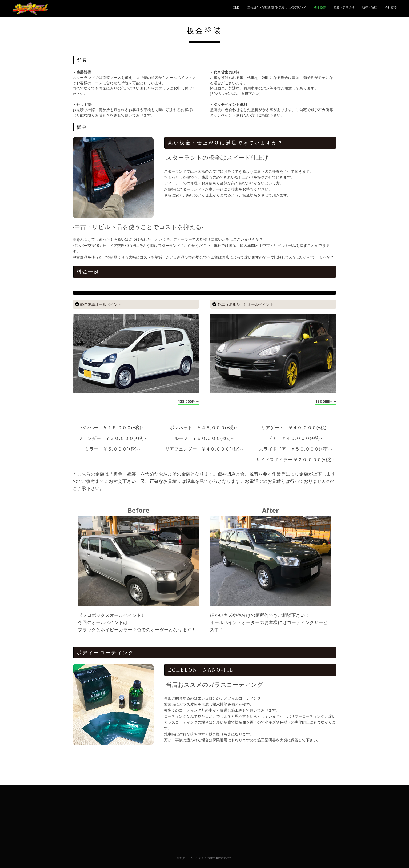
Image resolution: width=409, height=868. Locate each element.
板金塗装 (320, 7)
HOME (235, 7)
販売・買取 (370, 7)
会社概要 (391, 7)
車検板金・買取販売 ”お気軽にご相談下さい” (277, 7)
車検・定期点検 (344, 7)
